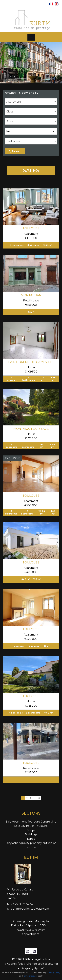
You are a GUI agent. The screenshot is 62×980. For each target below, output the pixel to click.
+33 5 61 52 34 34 (22, 904)
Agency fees (15, 964)
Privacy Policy (54, 973)
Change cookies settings (42, 964)
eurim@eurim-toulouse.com (30, 909)
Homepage (31, 20)
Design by (33, 968)
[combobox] (31, 102)
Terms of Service (30, 976)
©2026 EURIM (21, 959)
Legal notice (42, 959)
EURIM (31, 857)
